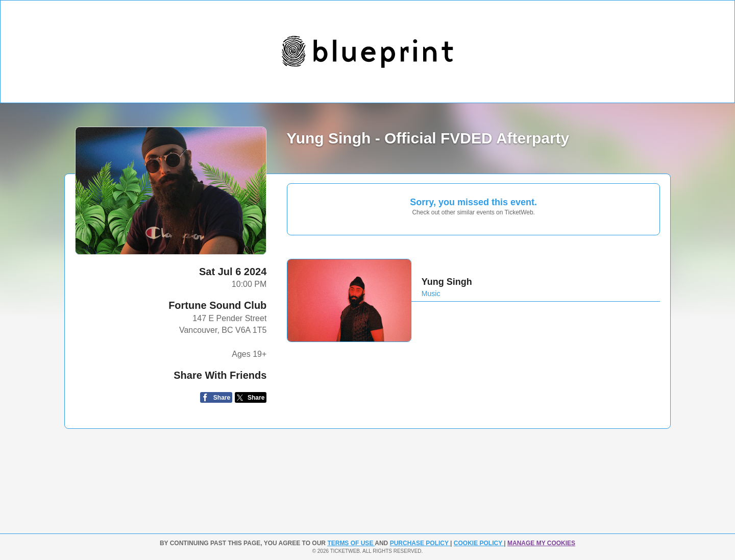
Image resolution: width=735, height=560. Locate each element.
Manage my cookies (541, 543)
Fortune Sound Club (217, 305)
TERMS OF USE (351, 543)
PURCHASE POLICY (420, 543)
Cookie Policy (479, 543)
